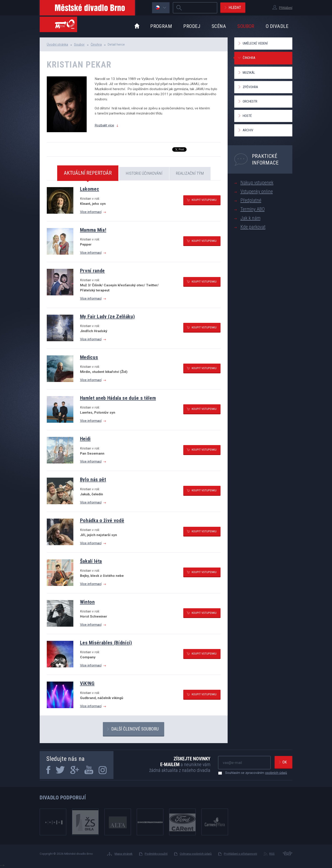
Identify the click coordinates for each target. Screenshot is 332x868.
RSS (272, 854)
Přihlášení (286, 8)
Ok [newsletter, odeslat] (285, 762)
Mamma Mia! (93, 230)
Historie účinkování (144, 173)
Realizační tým (190, 173)
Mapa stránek (124, 854)
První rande (92, 271)
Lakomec (90, 189)
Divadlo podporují (63, 798)
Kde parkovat (253, 227)
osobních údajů (276, 773)
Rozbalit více (104, 125)
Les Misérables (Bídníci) (106, 643)
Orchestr (250, 101)
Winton (87, 602)
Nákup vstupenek (257, 183)
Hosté (247, 116)
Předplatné (251, 200)
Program (161, 26)
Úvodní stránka (57, 45)
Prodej (192, 26)
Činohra (96, 45)
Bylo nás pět (93, 479)
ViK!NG (87, 683)
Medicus (89, 357)
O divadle (277, 26)
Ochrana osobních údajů (196, 854)
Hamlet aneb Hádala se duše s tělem (118, 398)
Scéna (219, 26)
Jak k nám (250, 218)
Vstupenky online (257, 191)
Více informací (91, 212)
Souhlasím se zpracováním (254, 773)
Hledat (235, 7)
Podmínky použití (156, 854)
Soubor (246, 26)
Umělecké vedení (255, 43)
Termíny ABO (253, 209)
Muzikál (249, 73)
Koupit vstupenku (204, 200)
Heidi (85, 439)
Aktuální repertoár (88, 173)
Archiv (248, 130)
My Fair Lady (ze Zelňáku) (107, 316)
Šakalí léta (91, 561)
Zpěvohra (250, 87)
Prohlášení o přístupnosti (240, 854)
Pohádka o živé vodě (102, 520)
